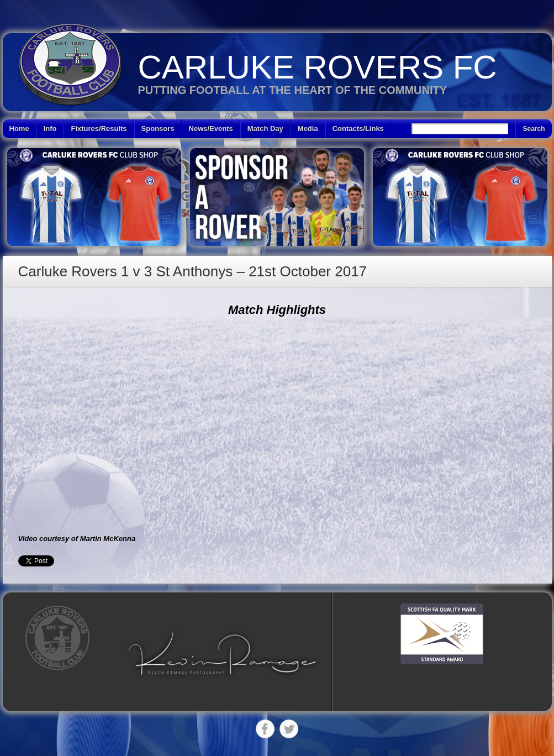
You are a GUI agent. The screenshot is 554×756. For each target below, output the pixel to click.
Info (50, 128)
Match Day (265, 128)
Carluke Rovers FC (318, 67)
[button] (222, 653)
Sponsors (158, 128)
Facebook (265, 729)
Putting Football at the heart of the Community (293, 90)
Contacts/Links (358, 128)
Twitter (289, 729)
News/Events (211, 128)
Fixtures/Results (99, 128)
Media (308, 128)
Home (19, 128)
